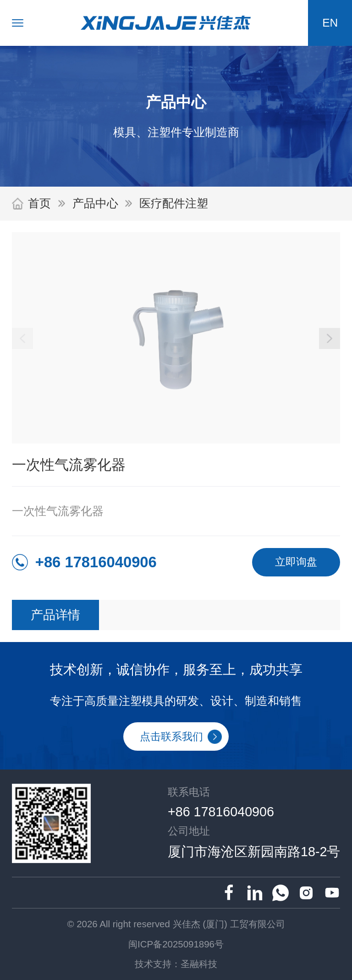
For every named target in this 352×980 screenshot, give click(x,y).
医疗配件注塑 (174, 203)
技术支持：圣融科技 (176, 964)
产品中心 (95, 203)
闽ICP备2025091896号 (176, 944)
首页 (39, 203)
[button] (330, 338)
